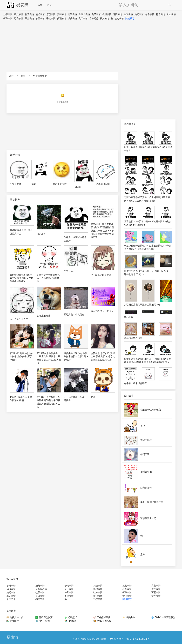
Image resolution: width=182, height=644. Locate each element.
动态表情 (119, 18)
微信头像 (129, 617)
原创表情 (51, 14)
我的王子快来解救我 (151, 410)
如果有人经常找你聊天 (135, 383)
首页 (40, 5)
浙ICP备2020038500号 (138, 639)
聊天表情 (29, 14)
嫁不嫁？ (41, 234)
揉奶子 (35, 184)
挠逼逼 (78, 187)
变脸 (93, 397)
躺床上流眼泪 (103, 184)
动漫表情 (72, 14)
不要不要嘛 (15, 184)
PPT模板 (71, 621)
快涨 (143, 426)
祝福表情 (107, 14)
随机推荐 (130, 18)
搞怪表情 (40, 14)
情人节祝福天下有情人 (102, 311)
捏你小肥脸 (146, 440)
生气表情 (128, 14)
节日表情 (40, 18)
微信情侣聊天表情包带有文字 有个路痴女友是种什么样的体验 (21, 278)
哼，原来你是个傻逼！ (102, 275)
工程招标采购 (102, 617)
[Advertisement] (91, 46)
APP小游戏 (43, 621)
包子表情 (150, 14)
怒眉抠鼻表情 (40, 76)
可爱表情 (19, 18)
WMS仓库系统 (102, 621)
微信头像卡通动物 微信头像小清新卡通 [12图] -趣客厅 (76, 357)
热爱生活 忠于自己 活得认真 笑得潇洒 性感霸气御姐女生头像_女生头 (103, 357)
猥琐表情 (62, 18)
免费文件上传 (15, 617)
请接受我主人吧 (148, 518)
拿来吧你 (94, 18)
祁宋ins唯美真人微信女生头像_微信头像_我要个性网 (21, 357)
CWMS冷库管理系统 (163, 617)
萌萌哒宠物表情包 (133, 338)
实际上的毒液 (44, 316)
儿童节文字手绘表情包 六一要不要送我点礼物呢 (48, 278)
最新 (49, 5)
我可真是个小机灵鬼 (74, 314)
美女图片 (13, 621)
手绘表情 (51, 18)
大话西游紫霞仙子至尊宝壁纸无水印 (142, 305)
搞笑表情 (105, 18)
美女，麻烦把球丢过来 (152, 502)
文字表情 (83, 18)
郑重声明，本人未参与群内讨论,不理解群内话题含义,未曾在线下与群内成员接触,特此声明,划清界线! (102, 230)
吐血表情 (171, 14)
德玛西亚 (145, 454)
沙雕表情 (8, 14)
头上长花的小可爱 (19, 319)
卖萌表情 (62, 14)
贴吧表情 (139, 14)
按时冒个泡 (146, 472)
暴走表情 (29, 18)
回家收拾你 (146, 488)
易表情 (17, 5)
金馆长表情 (84, 14)
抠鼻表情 (8, 18)
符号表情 (161, 14)
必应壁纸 (71, 617)
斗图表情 (118, 14)
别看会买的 (69, 271)
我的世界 (129, 317)
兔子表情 (96, 14)
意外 (143, 554)
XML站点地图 (117, 639)
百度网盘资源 (44, 617)
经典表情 (19, 14)
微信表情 (72, 18)
